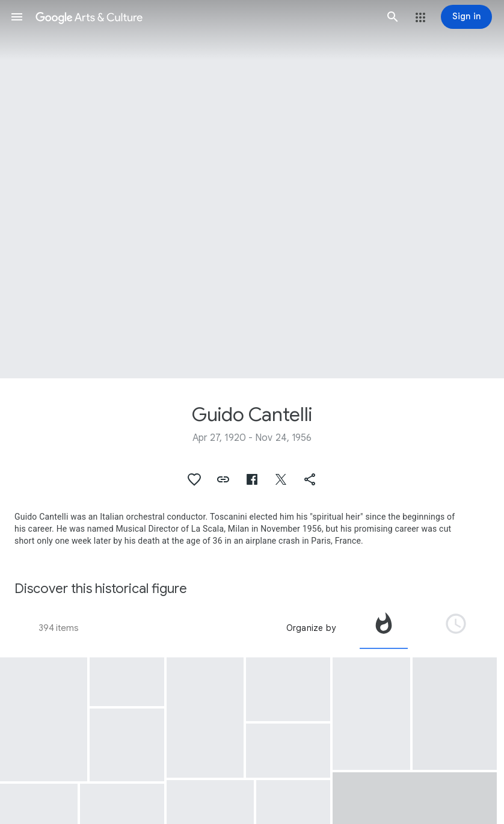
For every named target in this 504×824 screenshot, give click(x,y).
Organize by (311, 628)
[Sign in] (466, 17)
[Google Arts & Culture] (205, 17)
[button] (17, 17)
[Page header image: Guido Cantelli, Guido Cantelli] (252, 189)
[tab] (384, 628)
